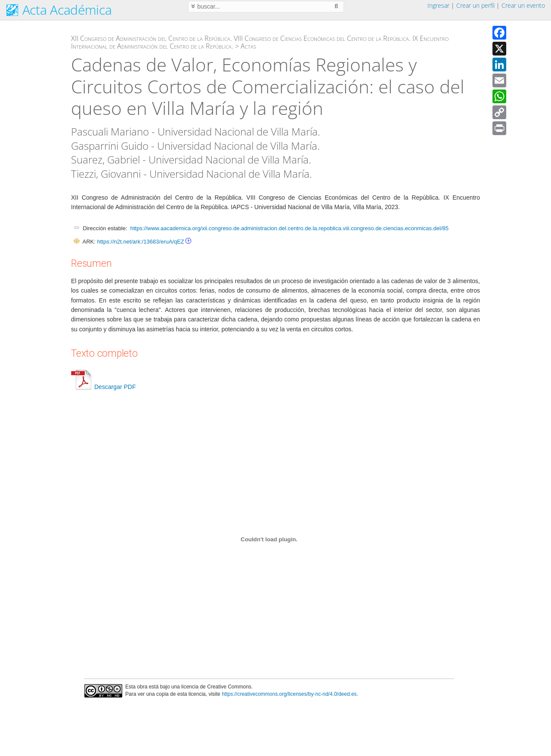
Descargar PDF (103, 387)
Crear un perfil (475, 5)
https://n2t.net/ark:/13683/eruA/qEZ (140, 242)
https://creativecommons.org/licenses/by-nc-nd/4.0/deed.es (289, 694)
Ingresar (438, 5)
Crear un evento (523, 5)
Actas (248, 46)
